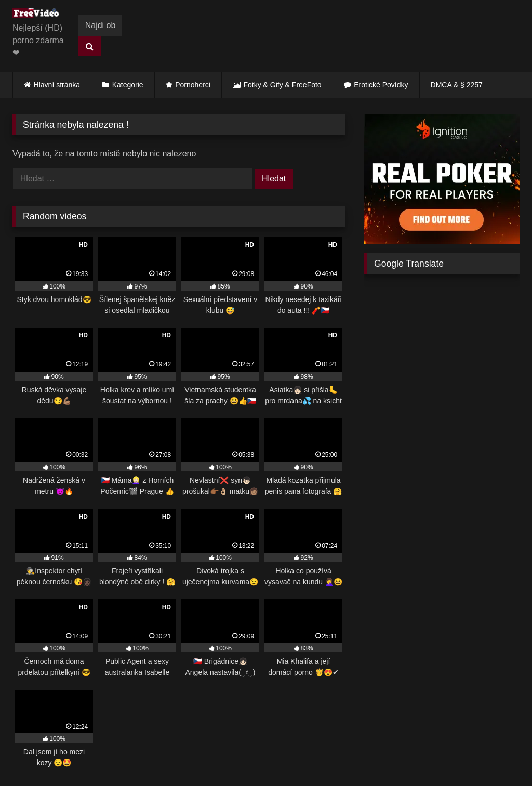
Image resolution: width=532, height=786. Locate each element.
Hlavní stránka (57, 85)
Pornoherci (193, 85)
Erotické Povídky (381, 85)
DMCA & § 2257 (457, 85)
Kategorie (128, 85)
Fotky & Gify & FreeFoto (283, 85)
